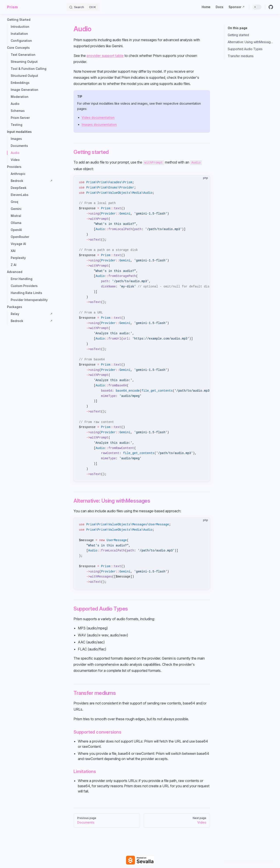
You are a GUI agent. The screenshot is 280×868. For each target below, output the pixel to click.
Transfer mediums (241, 56)
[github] (271, 7)
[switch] (257, 7)
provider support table (105, 56)
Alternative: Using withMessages (250, 42)
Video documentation (98, 117)
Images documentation (99, 124)
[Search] (83, 7)
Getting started (238, 35)
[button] (30, 20)
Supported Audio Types (245, 49)
